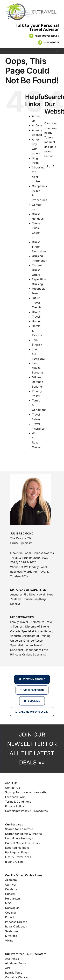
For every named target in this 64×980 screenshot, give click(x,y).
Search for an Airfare (19, 829)
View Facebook (34, 690)
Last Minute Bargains (38, 368)
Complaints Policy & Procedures (26, 811)
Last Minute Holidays (19, 838)
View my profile (34, 679)
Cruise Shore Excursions (39, 247)
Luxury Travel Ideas (18, 857)
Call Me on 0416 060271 (34, 712)
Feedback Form (15, 797)
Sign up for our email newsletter (26, 792)
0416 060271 (51, 42)
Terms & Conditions (18, 802)
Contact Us (12, 788)
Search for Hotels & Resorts (23, 834)
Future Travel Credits (37, 303)
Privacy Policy (15, 806)
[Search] (49, 166)
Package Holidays (17, 852)
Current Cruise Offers (37, 270)
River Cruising (14, 862)
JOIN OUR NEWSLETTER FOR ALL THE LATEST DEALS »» (32, 749)
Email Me (34, 701)
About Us (11, 783)
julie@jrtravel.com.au (47, 36)
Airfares (37, 125)
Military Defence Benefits (37, 382)
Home (36, 321)
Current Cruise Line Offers (22, 843)
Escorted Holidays (17, 848)
